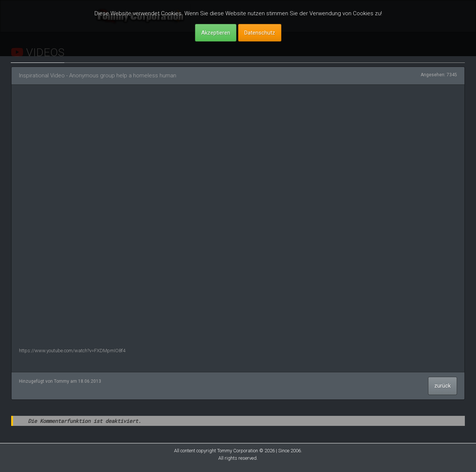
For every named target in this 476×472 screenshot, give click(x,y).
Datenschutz (260, 33)
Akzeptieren (216, 33)
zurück (443, 386)
